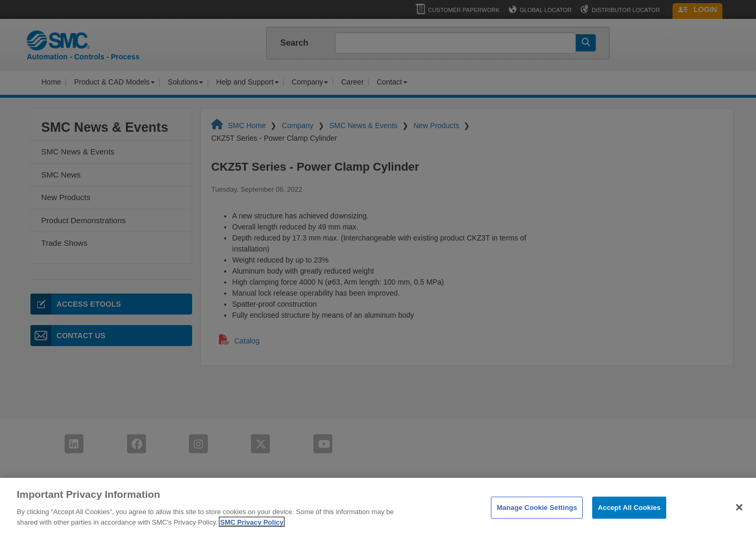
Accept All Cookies (629, 512)
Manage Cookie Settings (537, 512)
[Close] (739, 513)
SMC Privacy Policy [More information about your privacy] (252, 527)
